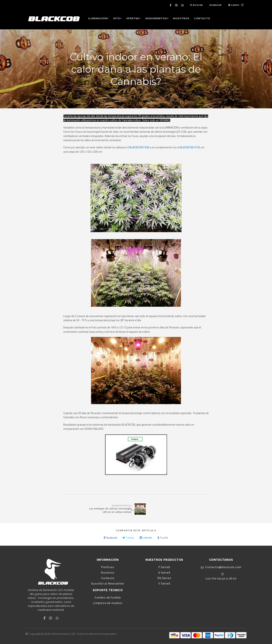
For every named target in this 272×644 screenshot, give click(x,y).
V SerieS (164, 584)
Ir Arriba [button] (136, 509)
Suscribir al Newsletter (108, 584)
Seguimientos (157, 18)
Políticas (108, 567)
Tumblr (163, 538)
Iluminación (99, 18)
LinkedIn (146, 538)
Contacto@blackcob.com (221, 567)
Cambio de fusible (108, 598)
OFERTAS (133, 18)
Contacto (202, 18)
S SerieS (164, 573)
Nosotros (181, 18)
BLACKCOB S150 (190, 147)
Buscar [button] (196, 5)
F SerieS (164, 567)
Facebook (110, 538)
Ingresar (215, 5)
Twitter (128, 538)
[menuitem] (171, 5)
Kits (117, 18)
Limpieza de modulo (108, 603)
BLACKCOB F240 (139, 147)
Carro (236, 5)
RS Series (164, 578)
